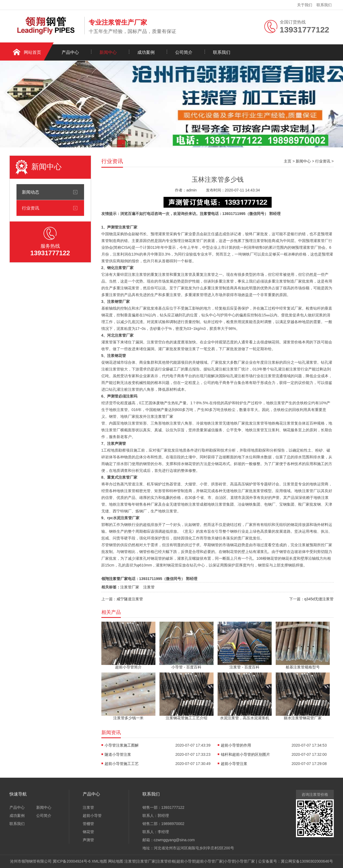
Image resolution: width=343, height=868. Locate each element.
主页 (288, 161)
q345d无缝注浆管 (319, 599)
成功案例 (146, 52)
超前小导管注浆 (234, 764)
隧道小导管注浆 (118, 754)
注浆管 (205, 214)
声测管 (88, 840)
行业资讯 (31, 208)
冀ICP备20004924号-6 (72, 861)
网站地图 (116, 861)
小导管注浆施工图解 (122, 745)
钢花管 (88, 832)
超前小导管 (92, 816)
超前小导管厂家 (209, 861)
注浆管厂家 (164, 416)
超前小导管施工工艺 (122, 764)
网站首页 (32, 52)
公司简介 (184, 52)
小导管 (229, 861)
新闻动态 (31, 192)
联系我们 (324, 5)
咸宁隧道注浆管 (130, 599)
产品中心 (70, 52)
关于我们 (305, 5)
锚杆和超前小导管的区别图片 (245, 754)
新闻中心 (108, 52)
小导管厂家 (245, 861)
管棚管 (88, 824)
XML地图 (99, 861)
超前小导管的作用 (236, 745)
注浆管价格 (166, 861)
